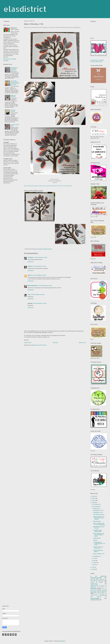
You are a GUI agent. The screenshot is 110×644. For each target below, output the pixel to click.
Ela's (102, 581)
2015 (94, 498)
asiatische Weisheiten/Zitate (99, 577)
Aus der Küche (95, 579)
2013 (94, 503)
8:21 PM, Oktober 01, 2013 (39, 275)
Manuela (15, 28)
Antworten (31, 262)
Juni (95, 558)
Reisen (96, 594)
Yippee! (95, 540)
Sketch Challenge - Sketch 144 (98, 548)
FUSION (92, 582)
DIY (97, 581)
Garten (101, 582)
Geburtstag (94, 584)
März (95, 565)
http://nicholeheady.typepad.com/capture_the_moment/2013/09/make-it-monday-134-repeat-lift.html (48, 186)
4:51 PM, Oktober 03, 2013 (37, 294)
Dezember (96, 504)
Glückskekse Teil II (98, 510)
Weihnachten (95, 600)
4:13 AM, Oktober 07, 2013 (39, 303)
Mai (94, 560)
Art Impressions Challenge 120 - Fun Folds (99, 544)
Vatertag (99, 597)
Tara (29, 294)
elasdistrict (25, 9)
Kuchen (103, 589)
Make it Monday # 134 (99, 554)
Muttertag (93, 591)
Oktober (96, 508)
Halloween (93, 587)
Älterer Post (82, 343)
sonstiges (102, 594)
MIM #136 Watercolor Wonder (99, 527)
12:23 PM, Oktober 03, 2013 (45, 286)
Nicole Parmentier (33, 286)
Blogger (63, 641)
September (97, 556)
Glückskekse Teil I (98, 512)
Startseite (55, 343)
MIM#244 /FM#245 (13, 96)
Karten (93, 589)
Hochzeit (102, 587)
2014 (94, 500)
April (95, 563)
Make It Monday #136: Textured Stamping (99, 524)
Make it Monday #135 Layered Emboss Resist (99, 535)
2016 (94, 496)
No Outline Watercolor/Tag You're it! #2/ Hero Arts (15, 83)
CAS (92, 581)
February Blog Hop (15, 125)
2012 (94, 567)
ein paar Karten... (13, 111)
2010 (94, 569)
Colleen (30, 266)
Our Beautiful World (99, 591)
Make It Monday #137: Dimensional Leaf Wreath (99, 518)
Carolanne (30, 257)
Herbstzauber (97, 538)
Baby (104, 579)
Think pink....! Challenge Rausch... (15, 69)
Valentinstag (103, 595)
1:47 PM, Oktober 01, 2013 (40, 257)
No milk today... (97, 521)
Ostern (100, 591)
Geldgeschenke (94, 585)
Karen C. (30, 275)
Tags (92, 595)
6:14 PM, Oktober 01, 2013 (39, 266)
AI (91, 576)
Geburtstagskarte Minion (98, 551)
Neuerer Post (28, 343)
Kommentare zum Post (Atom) (39, 345)
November (96, 506)
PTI (106, 592)
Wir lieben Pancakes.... (99, 514)
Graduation (103, 586)
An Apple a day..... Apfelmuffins (98, 531)
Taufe (96, 595)
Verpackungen (95, 598)
